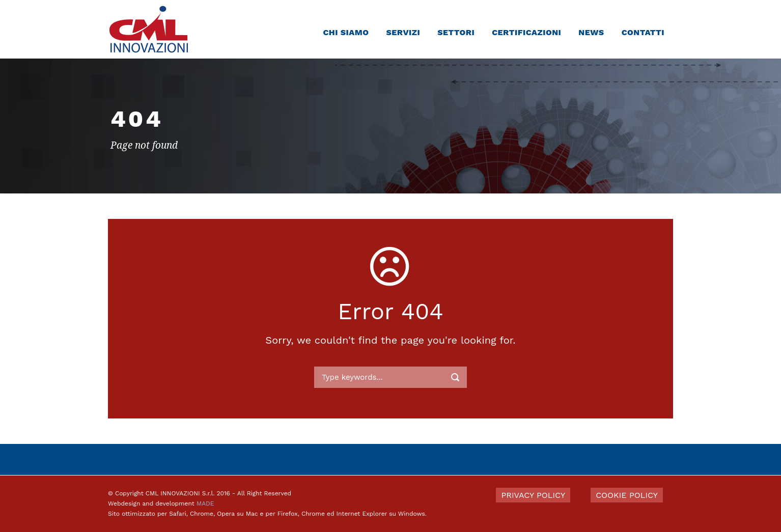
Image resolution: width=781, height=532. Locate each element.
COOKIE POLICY (627, 495)
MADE (205, 503)
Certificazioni (526, 32)
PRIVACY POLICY (533, 495)
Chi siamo (346, 32)
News (591, 32)
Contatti (643, 32)
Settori (456, 32)
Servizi (403, 32)
